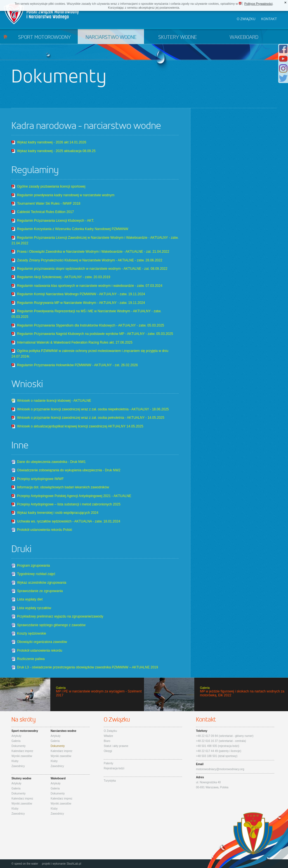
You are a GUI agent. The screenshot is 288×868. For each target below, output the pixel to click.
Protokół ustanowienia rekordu (40, 651)
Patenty (108, 763)
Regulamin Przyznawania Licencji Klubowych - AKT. (56, 221)
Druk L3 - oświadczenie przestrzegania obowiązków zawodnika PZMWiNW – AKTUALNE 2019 (88, 667)
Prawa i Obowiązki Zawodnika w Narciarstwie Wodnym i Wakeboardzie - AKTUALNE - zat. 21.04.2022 (93, 252)
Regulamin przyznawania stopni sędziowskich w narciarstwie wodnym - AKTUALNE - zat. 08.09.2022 (92, 269)
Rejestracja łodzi (114, 768)
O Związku (110, 731)
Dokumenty (19, 746)
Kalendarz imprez (22, 751)
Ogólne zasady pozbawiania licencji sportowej (51, 186)
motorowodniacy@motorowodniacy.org (220, 769)
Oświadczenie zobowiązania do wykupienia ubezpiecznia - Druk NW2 (69, 470)
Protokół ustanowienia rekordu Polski (45, 530)
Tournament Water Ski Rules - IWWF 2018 (49, 204)
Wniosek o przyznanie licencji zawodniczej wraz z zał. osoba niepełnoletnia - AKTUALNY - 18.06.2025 (93, 409)
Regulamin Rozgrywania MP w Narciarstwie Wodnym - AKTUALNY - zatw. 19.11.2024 (81, 303)
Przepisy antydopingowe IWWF (40, 479)
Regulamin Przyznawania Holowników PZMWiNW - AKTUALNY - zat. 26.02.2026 (77, 365)
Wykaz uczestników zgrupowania (42, 583)
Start (5, 36)
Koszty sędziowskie (32, 633)
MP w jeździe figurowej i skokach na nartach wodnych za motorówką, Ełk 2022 (216, 694)
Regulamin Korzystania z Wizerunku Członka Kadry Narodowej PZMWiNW (73, 229)
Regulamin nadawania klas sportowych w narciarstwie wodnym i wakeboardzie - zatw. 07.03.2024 (90, 286)
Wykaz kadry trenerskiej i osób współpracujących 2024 (58, 513)
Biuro (107, 741)
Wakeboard (244, 37)
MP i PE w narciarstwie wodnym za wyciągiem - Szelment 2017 (72, 694)
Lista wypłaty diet (30, 599)
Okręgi (108, 751)
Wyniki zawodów (22, 756)
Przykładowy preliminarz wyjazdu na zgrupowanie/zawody (60, 616)
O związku (246, 19)
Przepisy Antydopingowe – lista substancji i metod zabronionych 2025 (69, 504)
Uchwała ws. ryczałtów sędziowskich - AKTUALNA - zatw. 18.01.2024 (69, 521)
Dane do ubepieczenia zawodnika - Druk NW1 (51, 462)
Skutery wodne (178, 37)
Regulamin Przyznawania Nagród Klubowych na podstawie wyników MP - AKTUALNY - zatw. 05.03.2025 (95, 334)
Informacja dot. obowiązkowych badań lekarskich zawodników (63, 487)
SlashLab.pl (74, 864)
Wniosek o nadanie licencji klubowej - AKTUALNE (54, 401)
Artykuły (16, 736)
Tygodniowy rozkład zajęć (36, 574)
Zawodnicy (18, 766)
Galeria (16, 741)
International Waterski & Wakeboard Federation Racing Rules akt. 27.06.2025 (75, 342)
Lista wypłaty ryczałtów (34, 608)
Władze (108, 736)
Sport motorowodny (44, 37)
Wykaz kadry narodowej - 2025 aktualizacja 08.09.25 (56, 151)
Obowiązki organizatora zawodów (42, 642)
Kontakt (269, 19)
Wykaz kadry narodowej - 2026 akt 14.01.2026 (52, 142)
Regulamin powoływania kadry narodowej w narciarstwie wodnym (66, 195)
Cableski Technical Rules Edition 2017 (45, 212)
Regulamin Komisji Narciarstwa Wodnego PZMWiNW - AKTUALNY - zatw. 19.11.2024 (81, 294)
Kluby (15, 761)
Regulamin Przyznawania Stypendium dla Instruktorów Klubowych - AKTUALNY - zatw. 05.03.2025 (91, 325)
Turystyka (110, 781)
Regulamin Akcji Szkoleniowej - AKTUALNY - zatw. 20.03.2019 (64, 277)
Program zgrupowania (33, 566)
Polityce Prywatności (259, 4)
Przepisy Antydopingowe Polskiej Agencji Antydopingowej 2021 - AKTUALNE (74, 496)
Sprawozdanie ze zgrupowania (40, 591)
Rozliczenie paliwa (31, 659)
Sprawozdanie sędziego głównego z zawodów (51, 625)
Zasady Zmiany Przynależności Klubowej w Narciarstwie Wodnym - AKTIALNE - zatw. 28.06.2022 (90, 260)
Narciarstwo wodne (111, 37)
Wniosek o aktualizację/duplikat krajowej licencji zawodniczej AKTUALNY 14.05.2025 (80, 426)
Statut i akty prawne (116, 746)
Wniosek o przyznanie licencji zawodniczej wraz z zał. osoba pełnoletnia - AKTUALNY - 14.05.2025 (91, 418)
